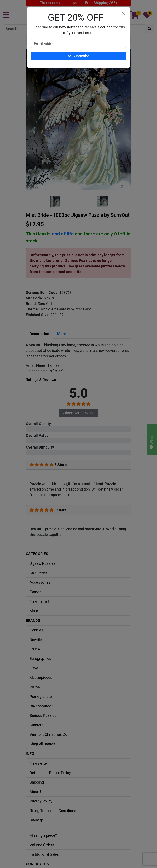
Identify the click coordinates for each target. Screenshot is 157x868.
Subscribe (79, 56)
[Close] (123, 13)
